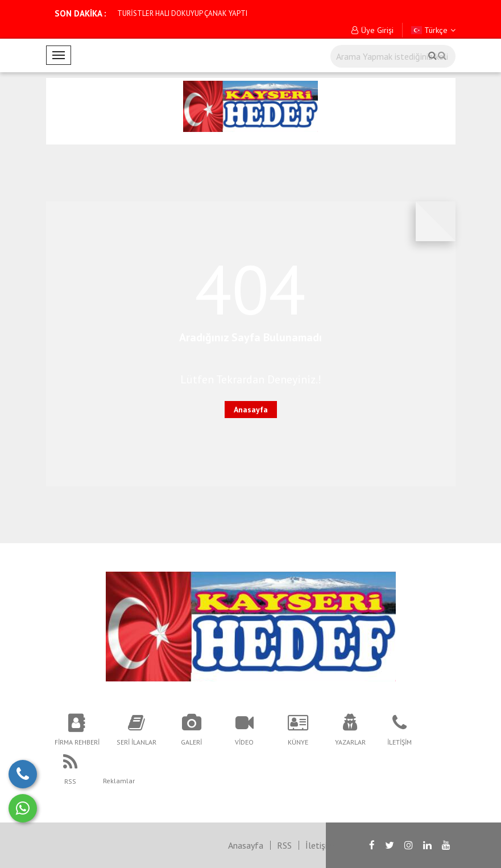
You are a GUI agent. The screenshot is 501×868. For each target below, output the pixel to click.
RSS (284, 845)
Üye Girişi (372, 30)
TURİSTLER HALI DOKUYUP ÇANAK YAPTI (182, 13)
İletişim (320, 845)
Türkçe (433, 30)
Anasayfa (251, 410)
